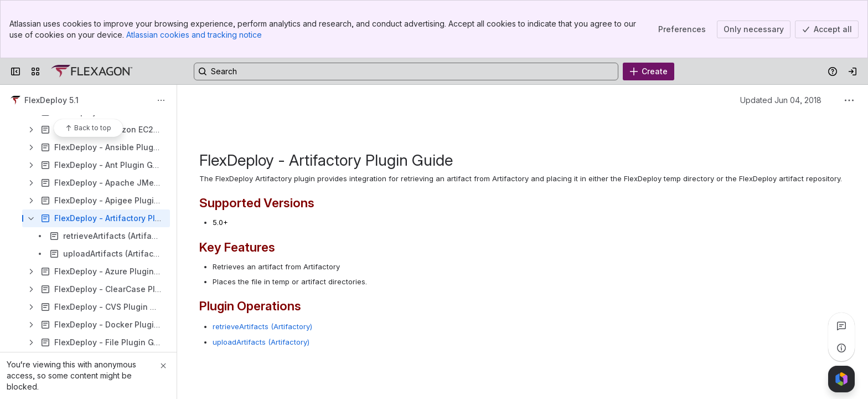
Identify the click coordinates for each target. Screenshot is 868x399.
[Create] (649, 71)
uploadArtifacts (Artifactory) (261, 342)
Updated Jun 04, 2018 (781, 100)
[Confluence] (92, 71)
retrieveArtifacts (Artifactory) (262, 326)
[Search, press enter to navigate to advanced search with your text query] (406, 71)
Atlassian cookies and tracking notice (194, 35)
